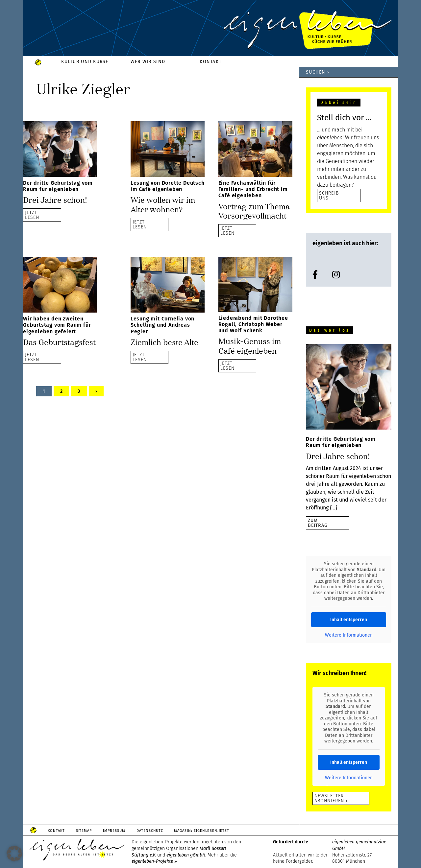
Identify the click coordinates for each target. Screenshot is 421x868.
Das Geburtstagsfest (59, 342)
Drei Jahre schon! (55, 200)
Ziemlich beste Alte (164, 342)
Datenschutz (150, 831)
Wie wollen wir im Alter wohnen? (163, 205)
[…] (334, 508)
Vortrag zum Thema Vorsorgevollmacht (254, 211)
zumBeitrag (318, 523)
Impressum (114, 831)
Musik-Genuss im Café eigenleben (250, 346)
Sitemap (84, 831)
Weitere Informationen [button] (349, 635)
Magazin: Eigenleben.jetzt (202, 831)
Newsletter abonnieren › (331, 798)
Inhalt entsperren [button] (349, 620)
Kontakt (56, 831)
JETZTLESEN (32, 214)
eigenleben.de (210, 30)
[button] (14, 854)
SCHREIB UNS (329, 195)
